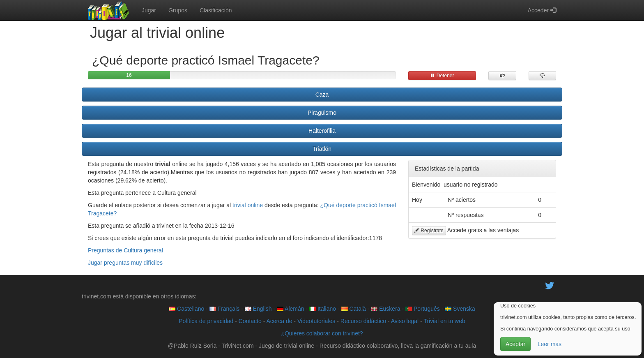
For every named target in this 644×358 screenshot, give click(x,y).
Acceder (542, 10)
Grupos (178, 10)
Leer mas (550, 344)
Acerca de (279, 321)
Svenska (460, 309)
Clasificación (216, 10)
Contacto (250, 321)
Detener (442, 76)
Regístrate (429, 231)
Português (423, 309)
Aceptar (515, 344)
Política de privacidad (206, 321)
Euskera (385, 309)
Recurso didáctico (363, 321)
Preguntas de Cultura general (125, 250)
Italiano (323, 309)
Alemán (291, 309)
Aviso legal (405, 321)
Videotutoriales (316, 321)
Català (354, 309)
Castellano (186, 309)
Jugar (149, 10)
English (258, 309)
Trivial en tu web (444, 321)
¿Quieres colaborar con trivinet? (322, 333)
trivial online (248, 205)
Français (225, 309)
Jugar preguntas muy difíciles (125, 263)
